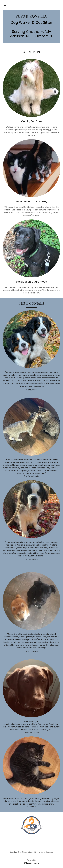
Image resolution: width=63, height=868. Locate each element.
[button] (5, 5)
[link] (31, 16)
